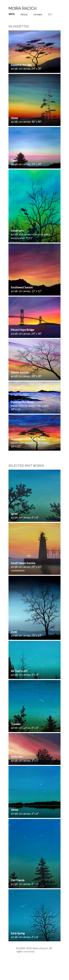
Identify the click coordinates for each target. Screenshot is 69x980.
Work (11, 14)
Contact (38, 15)
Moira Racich (23, 8)
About (24, 15)
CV (50, 15)
